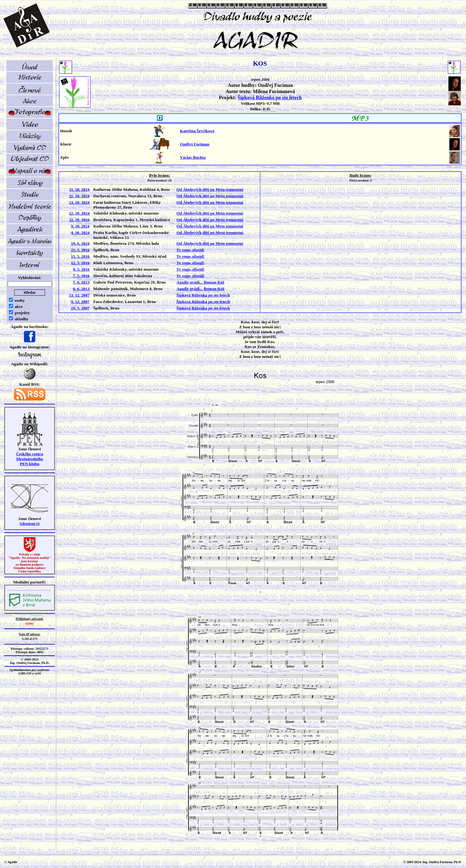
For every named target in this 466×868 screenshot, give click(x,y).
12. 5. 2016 (80, 263)
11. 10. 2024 (79, 220)
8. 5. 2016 (81, 269)
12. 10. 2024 (79, 213)
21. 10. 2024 (79, 196)
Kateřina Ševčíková (197, 131)
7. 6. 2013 (81, 282)
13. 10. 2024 (79, 202)
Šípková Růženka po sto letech (270, 98)
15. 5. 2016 (80, 256)
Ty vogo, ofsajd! (190, 250)
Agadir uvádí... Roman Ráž (200, 282)
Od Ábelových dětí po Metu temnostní (210, 189)
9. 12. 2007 (80, 302)
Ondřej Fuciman (195, 144)
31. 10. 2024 (79, 189)
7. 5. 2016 (81, 276)
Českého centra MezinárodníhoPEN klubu (30, 459)
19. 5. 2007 (80, 308)
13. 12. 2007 (79, 295)
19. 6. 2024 (80, 243)
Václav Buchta (193, 157)
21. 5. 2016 (80, 250)
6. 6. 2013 (81, 289)
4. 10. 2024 (80, 233)
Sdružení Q (30, 524)
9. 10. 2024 (80, 226)
